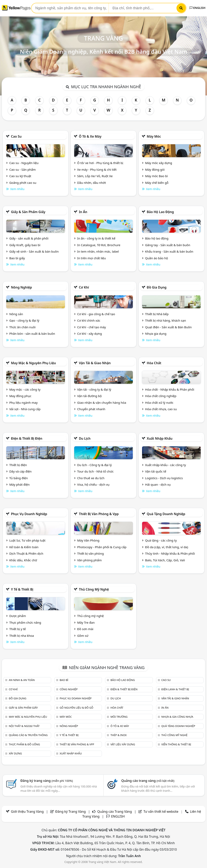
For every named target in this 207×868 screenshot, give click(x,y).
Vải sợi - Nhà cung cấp (25, 409)
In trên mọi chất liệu (92, 258)
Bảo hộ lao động (160, 212)
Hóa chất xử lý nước (159, 403)
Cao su (16, 136)
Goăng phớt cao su (23, 183)
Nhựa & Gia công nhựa (177, 717)
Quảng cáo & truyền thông (28, 735)
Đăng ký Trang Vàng (70, 812)
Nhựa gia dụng (156, 334)
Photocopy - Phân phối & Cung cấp (102, 547)
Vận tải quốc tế (156, 471)
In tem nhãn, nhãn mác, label (98, 251)
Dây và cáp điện (20, 471)
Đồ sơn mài (85, 629)
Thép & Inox (118, 735)
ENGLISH (197, 8)
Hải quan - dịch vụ (158, 484)
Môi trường (119, 717)
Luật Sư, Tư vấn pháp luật (27, 540)
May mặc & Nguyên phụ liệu (33, 363)
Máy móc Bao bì (156, 176)
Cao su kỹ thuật (20, 176)
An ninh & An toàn (22, 680)
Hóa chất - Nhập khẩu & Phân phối (170, 389)
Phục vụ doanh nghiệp (29, 514)
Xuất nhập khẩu (160, 438)
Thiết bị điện (18, 465)
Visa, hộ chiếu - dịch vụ (93, 484)
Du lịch (85, 438)
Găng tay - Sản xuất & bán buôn (168, 245)
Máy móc (154, 136)
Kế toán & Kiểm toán (24, 547)
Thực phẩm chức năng (25, 622)
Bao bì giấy (17, 258)
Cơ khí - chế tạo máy (92, 327)
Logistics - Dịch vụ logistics (164, 478)
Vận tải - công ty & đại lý (94, 389)
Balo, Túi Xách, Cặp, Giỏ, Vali (165, 560)
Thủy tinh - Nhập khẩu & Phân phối (170, 553)
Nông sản (16, 314)
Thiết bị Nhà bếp (157, 314)
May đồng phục (20, 396)
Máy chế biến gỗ (157, 183)
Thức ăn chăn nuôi (22, 327)
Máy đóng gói (155, 169)
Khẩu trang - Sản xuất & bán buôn (169, 251)
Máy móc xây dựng (159, 163)
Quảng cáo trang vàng (148, 781)
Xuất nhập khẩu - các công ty (166, 465)
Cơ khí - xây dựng (90, 334)
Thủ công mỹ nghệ (94, 589)
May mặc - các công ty (25, 389)
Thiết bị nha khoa (22, 636)
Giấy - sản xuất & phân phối (29, 238)
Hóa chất (154, 363)
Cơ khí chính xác (89, 320)
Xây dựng (15, 753)
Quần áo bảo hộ (157, 258)
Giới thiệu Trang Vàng (27, 812)
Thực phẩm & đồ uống (24, 744)
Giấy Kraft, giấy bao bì (25, 245)
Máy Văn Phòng (88, 540)
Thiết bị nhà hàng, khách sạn (166, 320)
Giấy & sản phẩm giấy (28, 212)
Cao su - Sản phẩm (23, 169)
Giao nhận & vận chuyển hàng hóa (102, 403)
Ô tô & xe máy (90, 136)
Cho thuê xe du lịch (91, 478)
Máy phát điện (20, 484)
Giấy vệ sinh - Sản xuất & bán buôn (34, 251)
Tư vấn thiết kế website (161, 812)
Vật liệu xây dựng (123, 744)
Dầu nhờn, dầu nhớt (92, 183)
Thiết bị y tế (18, 629)
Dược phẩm (18, 616)
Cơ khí (84, 287)
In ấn (83, 212)
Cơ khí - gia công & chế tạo (96, 314)
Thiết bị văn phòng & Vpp (99, 514)
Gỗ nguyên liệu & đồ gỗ (77, 708)
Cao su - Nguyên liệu (24, 163)
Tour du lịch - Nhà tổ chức (95, 471)
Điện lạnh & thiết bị (175, 689)
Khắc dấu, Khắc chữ (23, 560)
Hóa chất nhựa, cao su (161, 409)
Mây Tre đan (86, 622)
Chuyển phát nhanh (91, 409)
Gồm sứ (83, 636)
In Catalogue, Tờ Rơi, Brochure (99, 245)
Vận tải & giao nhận (95, 363)
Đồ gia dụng (157, 287)
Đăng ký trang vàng (47, 781)
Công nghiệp (69, 689)
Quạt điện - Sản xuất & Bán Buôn (168, 327)
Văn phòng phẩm (89, 560)
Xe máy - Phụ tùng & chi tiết (97, 169)
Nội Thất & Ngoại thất (24, 726)
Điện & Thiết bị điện (27, 438)
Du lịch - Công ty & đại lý (95, 465)
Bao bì (64, 680)
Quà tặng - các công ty (161, 540)
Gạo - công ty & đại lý (24, 320)
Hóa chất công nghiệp (161, 396)
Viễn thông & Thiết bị (176, 744)
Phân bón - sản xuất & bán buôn (32, 334)
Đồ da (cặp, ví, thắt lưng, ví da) (167, 547)
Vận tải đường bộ (89, 396)
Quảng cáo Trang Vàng (115, 812)
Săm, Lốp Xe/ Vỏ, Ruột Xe (95, 176)
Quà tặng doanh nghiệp (166, 514)
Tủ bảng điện (19, 478)
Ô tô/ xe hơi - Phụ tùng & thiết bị (100, 163)
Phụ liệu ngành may (23, 403)
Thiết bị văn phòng (91, 553)
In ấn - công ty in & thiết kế (96, 238)
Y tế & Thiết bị (22, 589)
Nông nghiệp (21, 287)
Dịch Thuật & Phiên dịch (26, 553)
